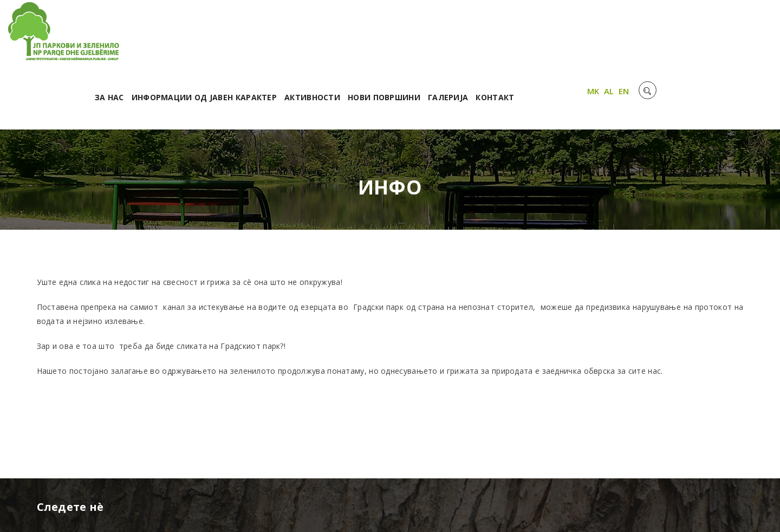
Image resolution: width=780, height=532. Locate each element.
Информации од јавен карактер (342, 37)
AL (727, 34)
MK (711, 34)
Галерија (586, 37)
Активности (450, 37)
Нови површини (522, 37)
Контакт (633, 37)
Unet (166, 510)
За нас (248, 37)
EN (742, 34)
